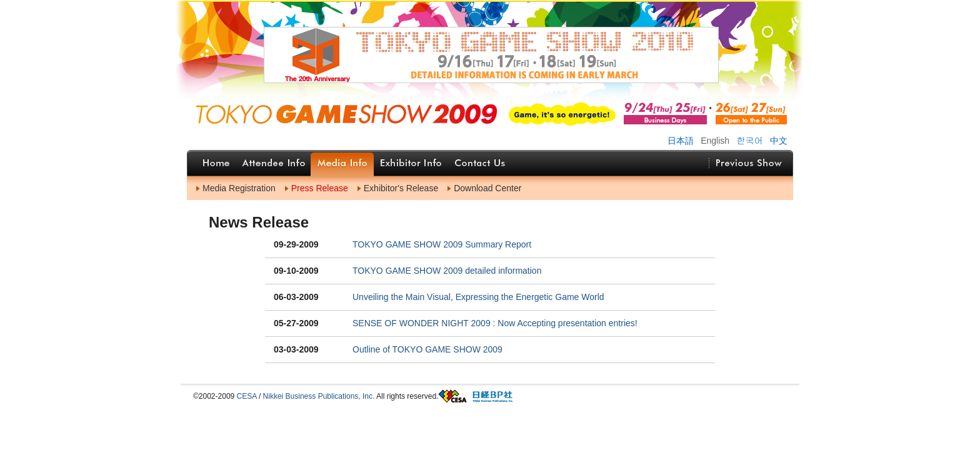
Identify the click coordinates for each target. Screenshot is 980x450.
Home (216, 163)
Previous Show (749, 163)
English (715, 141)
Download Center (487, 188)
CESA (247, 396)
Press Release (320, 188)
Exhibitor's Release (401, 188)
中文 (779, 141)
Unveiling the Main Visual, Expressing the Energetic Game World (478, 297)
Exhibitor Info (411, 163)
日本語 (681, 141)
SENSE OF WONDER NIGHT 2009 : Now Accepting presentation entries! (495, 323)
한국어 (750, 140)
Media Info (342, 163)
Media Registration (239, 188)
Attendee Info (273, 163)
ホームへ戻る (404, 111)
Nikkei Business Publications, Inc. (319, 396)
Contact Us (480, 163)
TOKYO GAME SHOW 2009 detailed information (447, 271)
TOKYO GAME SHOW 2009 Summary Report (442, 244)
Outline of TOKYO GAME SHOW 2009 (427, 349)
